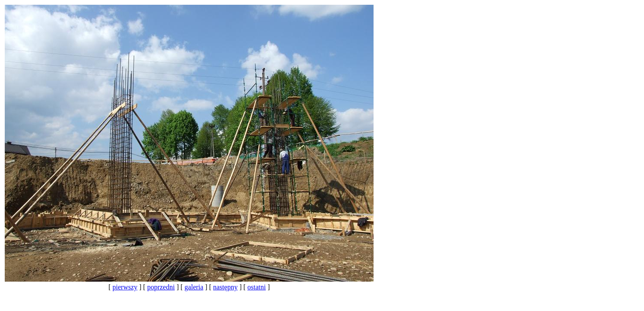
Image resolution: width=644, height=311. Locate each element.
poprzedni (161, 287)
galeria (194, 287)
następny (225, 287)
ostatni (257, 287)
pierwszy (125, 287)
